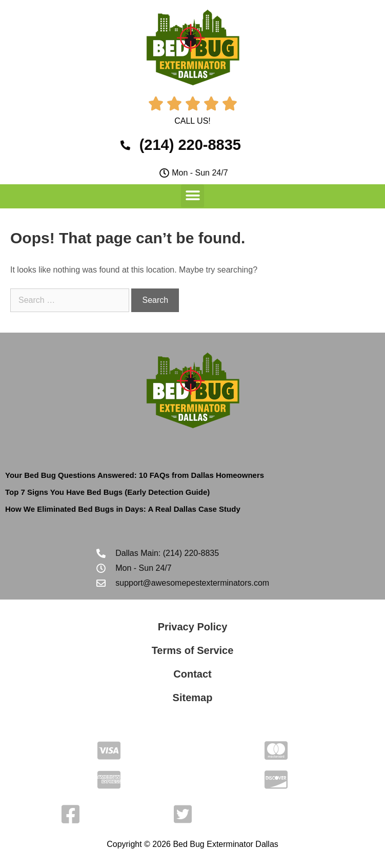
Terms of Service (193, 650)
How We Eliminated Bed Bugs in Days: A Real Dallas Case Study (123, 509)
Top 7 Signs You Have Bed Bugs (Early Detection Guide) (107, 492)
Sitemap (193, 698)
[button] (192, 196)
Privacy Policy (193, 627)
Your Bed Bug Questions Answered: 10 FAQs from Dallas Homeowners (135, 475)
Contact (192, 674)
